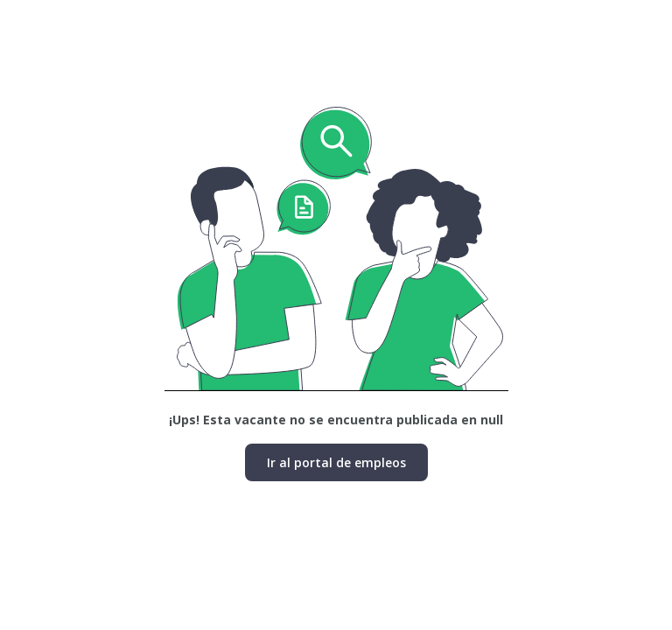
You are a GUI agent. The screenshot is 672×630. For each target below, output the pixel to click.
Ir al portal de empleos (336, 462)
